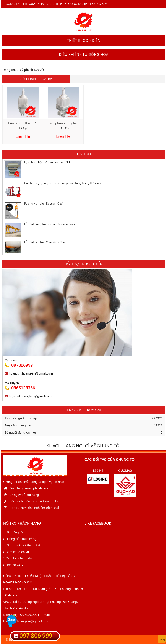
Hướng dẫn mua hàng (21, 539)
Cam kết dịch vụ (17, 552)
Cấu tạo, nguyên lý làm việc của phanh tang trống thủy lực (62, 183)
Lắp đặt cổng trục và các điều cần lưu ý (50, 224)
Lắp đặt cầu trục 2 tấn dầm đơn (45, 242)
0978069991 (23, 365)
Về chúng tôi (15, 533)
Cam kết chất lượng (20, 559)
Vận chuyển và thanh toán (24, 546)
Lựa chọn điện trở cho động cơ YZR (47, 163)
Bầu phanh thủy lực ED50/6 (63, 126)
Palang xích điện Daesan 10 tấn (44, 204)
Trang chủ (9, 70)
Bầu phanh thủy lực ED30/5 (23, 126)
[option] (98, 476)
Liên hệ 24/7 (14, 565)
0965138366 (23, 388)
